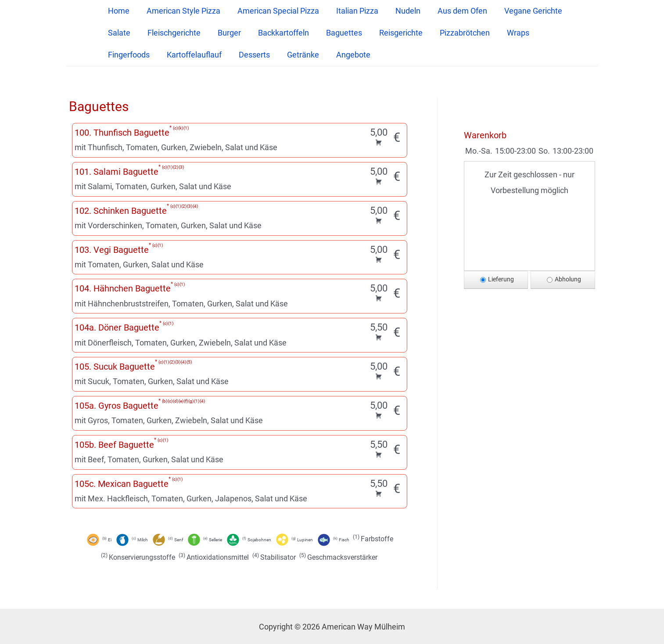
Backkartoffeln (279, 33)
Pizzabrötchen (456, 33)
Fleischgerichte (172, 33)
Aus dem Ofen (455, 11)
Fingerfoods (128, 55)
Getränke (298, 55)
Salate (118, 33)
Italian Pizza (352, 11)
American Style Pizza (181, 11)
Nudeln (402, 11)
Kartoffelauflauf (192, 55)
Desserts (251, 55)
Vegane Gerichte (524, 11)
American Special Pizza (275, 11)
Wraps (508, 33)
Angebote (347, 55)
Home (118, 11)
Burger (226, 33)
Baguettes (338, 33)
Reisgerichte (393, 33)
